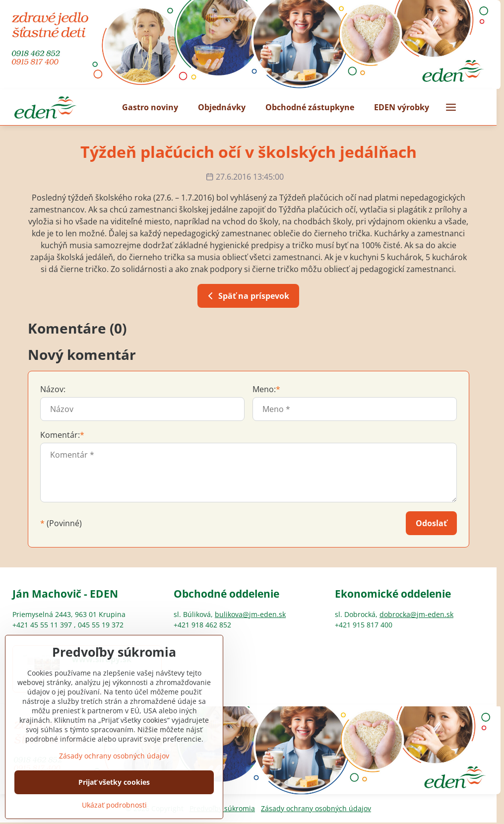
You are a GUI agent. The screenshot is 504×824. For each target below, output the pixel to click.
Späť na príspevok (247, 296)
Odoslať (431, 523)
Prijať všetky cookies (114, 808)
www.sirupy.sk (102, 659)
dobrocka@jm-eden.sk (416, 614)
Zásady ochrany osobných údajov (316, 808)
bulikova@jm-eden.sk (250, 614)
